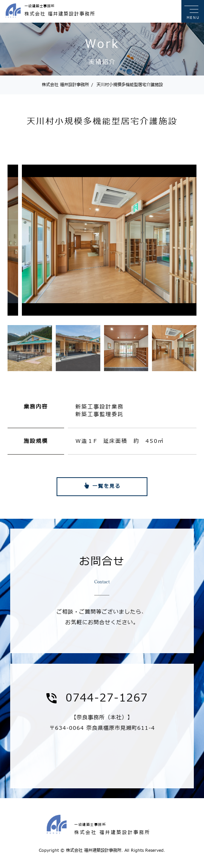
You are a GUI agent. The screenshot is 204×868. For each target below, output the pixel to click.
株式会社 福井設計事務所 (65, 85)
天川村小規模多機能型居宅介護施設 (127, 85)
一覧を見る (107, 486)
